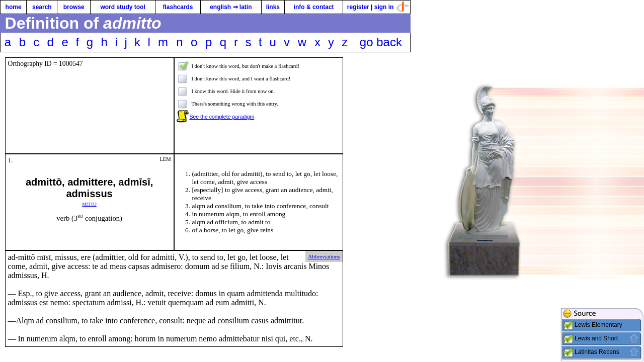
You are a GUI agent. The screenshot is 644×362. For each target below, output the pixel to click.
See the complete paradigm (222, 117)
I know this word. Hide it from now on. (233, 91)
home (14, 7)
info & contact (314, 7)
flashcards (178, 7)
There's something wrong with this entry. (234, 104)
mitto (89, 203)
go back (381, 42)
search (42, 7)
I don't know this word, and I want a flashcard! (241, 79)
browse (74, 7)
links (273, 7)
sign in (384, 7)
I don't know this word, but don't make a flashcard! (245, 66)
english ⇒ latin (231, 7)
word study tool (123, 7)
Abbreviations (324, 256)
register (358, 7)
